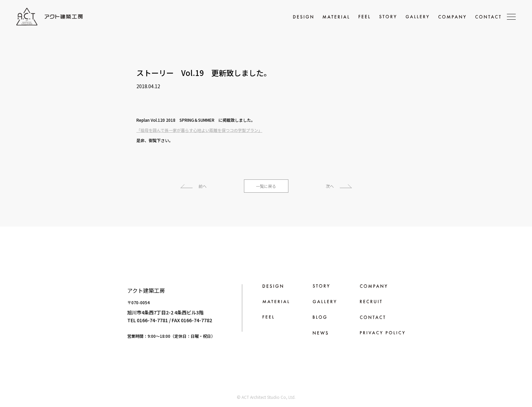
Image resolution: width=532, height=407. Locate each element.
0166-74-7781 (152, 320)
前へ (203, 186)
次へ (330, 186)
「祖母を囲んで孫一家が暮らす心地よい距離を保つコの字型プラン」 (199, 130)
